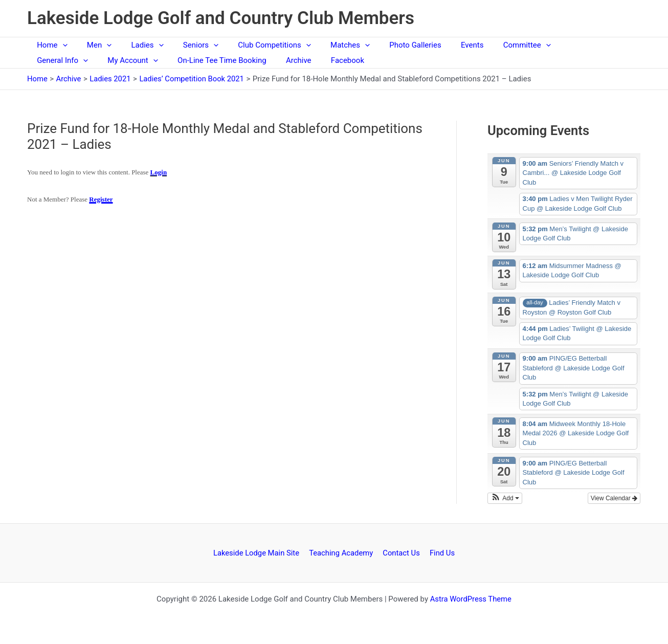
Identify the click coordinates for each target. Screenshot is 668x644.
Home (50, 45)
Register (101, 199)
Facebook (262, 60)
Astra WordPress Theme (471, 599)
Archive (217, 60)
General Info (555, 45)
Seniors (186, 45)
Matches (327, 45)
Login (159, 172)
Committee (491, 45)
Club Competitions (255, 45)
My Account (60, 60)
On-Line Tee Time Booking (145, 60)
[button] (60, 45)
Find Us (440, 552)
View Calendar (614, 498)
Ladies (137, 45)
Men (93, 45)
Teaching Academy (342, 552)
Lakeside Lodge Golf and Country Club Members (221, 18)
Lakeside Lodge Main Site (259, 552)
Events (440, 45)
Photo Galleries (387, 45)
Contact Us (402, 552)
